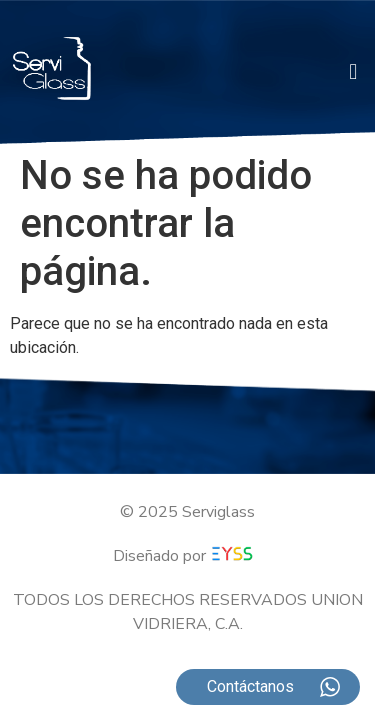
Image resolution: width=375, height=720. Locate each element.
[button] (353, 71)
